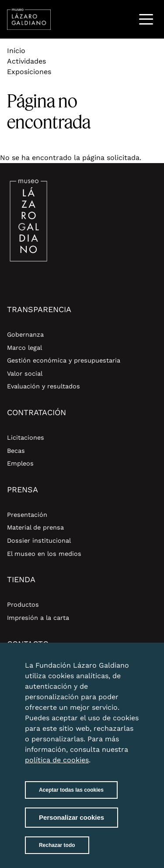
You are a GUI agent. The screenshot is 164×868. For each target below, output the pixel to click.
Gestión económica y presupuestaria (64, 360)
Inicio (16, 51)
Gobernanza (25, 334)
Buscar (124, 19)
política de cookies (57, 767)
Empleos (20, 463)
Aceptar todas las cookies (71, 797)
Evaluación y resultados (44, 386)
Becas (16, 451)
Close (130, 668)
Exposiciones (29, 72)
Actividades (26, 61)
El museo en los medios (44, 554)
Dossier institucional (39, 541)
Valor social (25, 374)
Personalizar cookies (72, 825)
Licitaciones (26, 438)
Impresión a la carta (38, 618)
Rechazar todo (57, 853)
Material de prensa (35, 527)
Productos (23, 605)
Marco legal (24, 348)
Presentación (27, 515)
